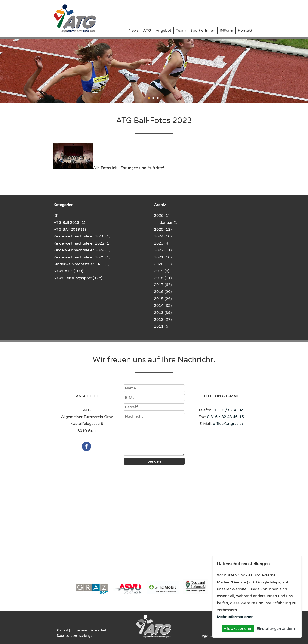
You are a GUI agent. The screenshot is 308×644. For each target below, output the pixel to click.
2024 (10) (163, 236)
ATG (147, 30)
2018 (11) (163, 278)
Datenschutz (98, 630)
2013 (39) (163, 313)
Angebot (163, 30)
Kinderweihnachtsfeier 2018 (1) (82, 236)
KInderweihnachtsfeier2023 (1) (81, 264)
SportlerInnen (203, 30)
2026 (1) (162, 215)
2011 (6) (162, 326)
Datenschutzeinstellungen (76, 636)
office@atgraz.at (228, 424)
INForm (227, 30)
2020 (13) (163, 264)
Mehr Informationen (235, 617)
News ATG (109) (68, 271)
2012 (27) (163, 319)
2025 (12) (163, 229)
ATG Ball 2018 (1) (69, 223)
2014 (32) (163, 306)
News (134, 30)
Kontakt (245, 30)
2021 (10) (163, 257)
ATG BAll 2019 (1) (70, 229)
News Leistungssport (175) (78, 278)
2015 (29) (163, 299)
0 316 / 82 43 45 (229, 410)
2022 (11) (163, 250)
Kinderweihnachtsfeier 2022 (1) (82, 243)
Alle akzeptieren (238, 629)
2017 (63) (163, 285)
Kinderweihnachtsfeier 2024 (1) (82, 250)
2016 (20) (163, 292)
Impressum (79, 630)
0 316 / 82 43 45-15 (225, 417)
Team (181, 30)
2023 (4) (162, 243)
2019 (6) (162, 271)
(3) (56, 215)
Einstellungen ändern (276, 629)
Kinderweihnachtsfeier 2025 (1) (82, 257)
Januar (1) (170, 223)
